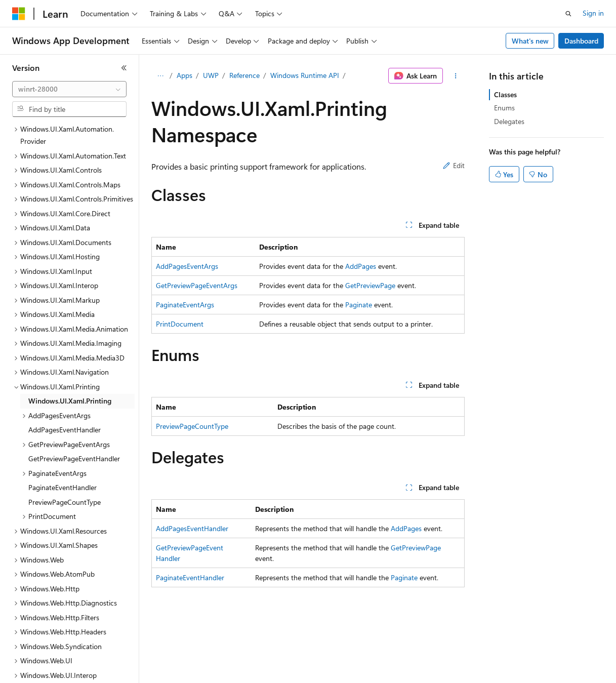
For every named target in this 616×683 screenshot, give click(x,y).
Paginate (359, 305)
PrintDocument (180, 324)
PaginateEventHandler (190, 577)
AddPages (361, 266)
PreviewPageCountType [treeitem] (65, 443)
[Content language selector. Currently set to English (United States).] (58, 668)
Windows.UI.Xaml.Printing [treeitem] (70, 341)
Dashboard (581, 41)
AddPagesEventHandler (192, 528)
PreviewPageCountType (192, 426)
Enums (504, 108)
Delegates (509, 121)
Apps (184, 75)
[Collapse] (124, 68)
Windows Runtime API (305, 75)
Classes (505, 94)
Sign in (593, 13)
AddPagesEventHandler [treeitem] (65, 370)
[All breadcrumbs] (160, 76)
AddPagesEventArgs (187, 266)
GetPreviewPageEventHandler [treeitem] (74, 399)
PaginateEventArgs (185, 305)
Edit (454, 165)
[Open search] (568, 14)
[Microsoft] (19, 14)
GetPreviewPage (370, 285)
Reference (244, 75)
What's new (530, 41)
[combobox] (69, 89)
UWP (211, 75)
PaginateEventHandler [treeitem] (63, 428)
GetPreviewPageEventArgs (197, 285)
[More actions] (456, 76)
